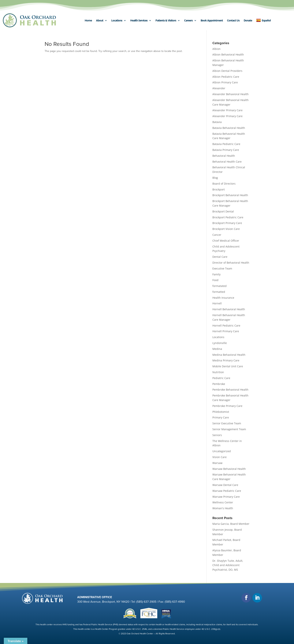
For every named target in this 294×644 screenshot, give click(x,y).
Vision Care (220, 457)
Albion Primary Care (225, 82)
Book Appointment (212, 20)
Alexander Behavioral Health (231, 94)
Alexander (219, 88)
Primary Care (221, 417)
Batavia (217, 122)
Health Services (139, 20)
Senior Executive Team (227, 423)
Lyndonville (220, 343)
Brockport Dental (223, 211)
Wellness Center (223, 502)
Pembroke (219, 384)
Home (88, 20)
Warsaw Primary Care (226, 497)
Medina (217, 349)
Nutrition (218, 372)
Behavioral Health (224, 156)
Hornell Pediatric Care (226, 326)
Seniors (217, 435)
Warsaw (217, 463)
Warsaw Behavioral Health (229, 469)
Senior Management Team (229, 429)
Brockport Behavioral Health (230, 195)
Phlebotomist (221, 412)
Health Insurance (223, 298)
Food (215, 280)
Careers (188, 20)
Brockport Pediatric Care (228, 217)
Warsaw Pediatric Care (227, 491)
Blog (215, 178)
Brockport (219, 189)
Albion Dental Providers (227, 71)
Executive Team (222, 268)
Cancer (217, 235)
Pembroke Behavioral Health (230, 390)
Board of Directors (224, 184)
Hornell (217, 303)
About (100, 20)
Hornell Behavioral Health (229, 309)
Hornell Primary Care (226, 331)
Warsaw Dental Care (225, 485)
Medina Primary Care (226, 360)
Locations (117, 20)
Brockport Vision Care (226, 229)
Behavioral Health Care (227, 162)
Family (216, 274)
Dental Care (220, 257)
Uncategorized (222, 451)
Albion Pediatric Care (226, 77)
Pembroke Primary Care (227, 406)
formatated (220, 286)
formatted (219, 292)
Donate (248, 20)
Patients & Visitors (166, 20)
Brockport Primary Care (227, 223)
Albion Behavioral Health (228, 54)
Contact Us (233, 20)
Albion (216, 49)
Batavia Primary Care (226, 150)
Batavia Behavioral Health (229, 128)
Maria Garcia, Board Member (231, 524)
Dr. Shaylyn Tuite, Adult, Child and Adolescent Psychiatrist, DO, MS (228, 565)
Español (263, 20)
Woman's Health (223, 508)
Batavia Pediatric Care (226, 144)
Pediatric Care (221, 378)
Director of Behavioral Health (231, 263)
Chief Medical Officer (226, 241)
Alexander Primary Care (227, 110)
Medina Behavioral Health (229, 355)
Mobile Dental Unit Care (228, 366)
